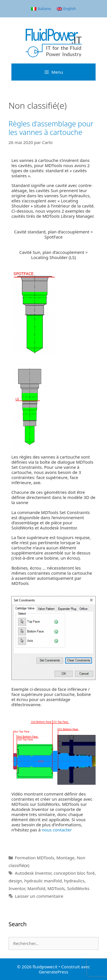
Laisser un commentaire (39, 896)
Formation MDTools (35, 858)
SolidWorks (78, 888)
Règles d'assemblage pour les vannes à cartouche (51, 128)
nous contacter (57, 830)
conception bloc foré (74, 873)
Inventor (17, 888)
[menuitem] (41, 9)
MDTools (56, 888)
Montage (65, 858)
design (15, 881)
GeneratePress (53, 972)
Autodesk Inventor (33, 873)
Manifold (36, 888)
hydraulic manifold (43, 881)
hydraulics (74, 881)
